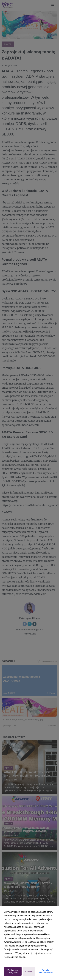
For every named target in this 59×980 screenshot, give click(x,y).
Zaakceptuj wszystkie (13, 971)
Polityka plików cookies (46, 971)
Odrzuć (29, 971)
